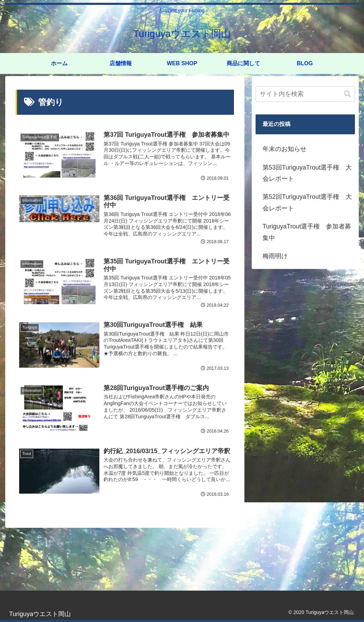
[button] (348, 94)
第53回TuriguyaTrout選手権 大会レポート (307, 173)
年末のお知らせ (285, 149)
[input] (305, 94)
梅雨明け (275, 256)
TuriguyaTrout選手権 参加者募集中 (307, 232)
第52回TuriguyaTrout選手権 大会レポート (307, 202)
